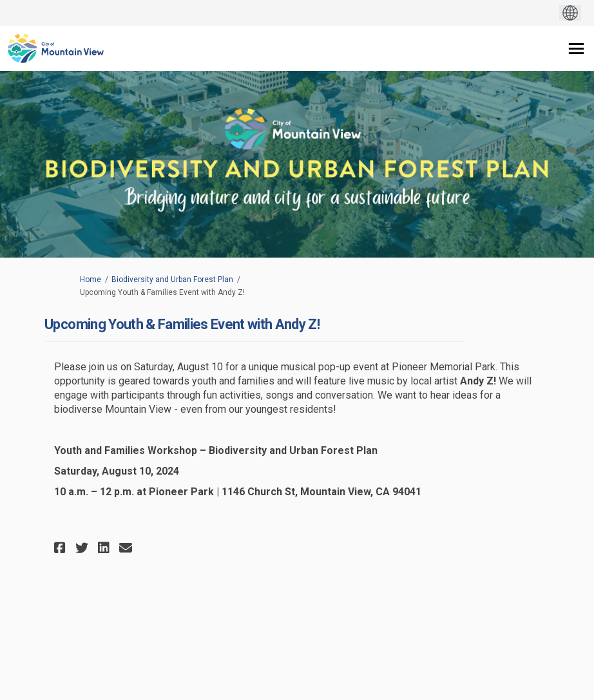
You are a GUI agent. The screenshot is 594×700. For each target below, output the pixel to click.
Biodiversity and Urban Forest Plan (172, 279)
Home (91, 279)
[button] (62, 548)
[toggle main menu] (576, 49)
